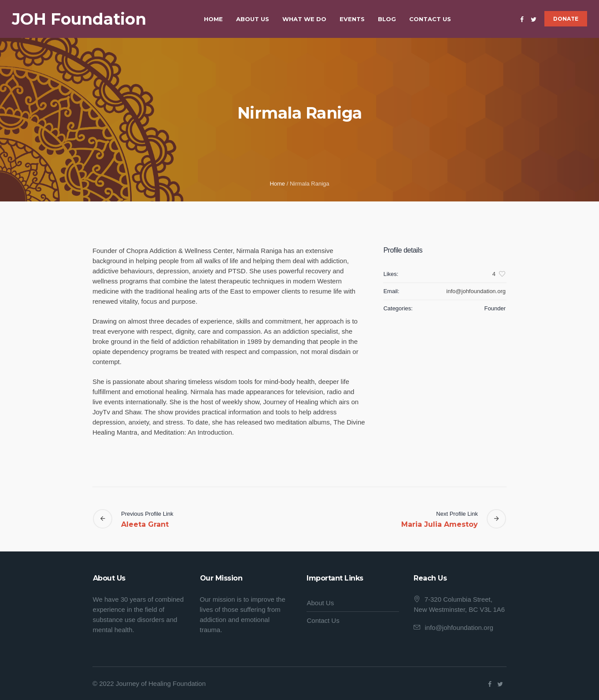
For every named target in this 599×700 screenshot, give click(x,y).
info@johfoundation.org (459, 627)
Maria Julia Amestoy (440, 524)
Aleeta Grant (145, 524)
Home (277, 184)
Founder (495, 308)
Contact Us (323, 620)
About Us (320, 603)
